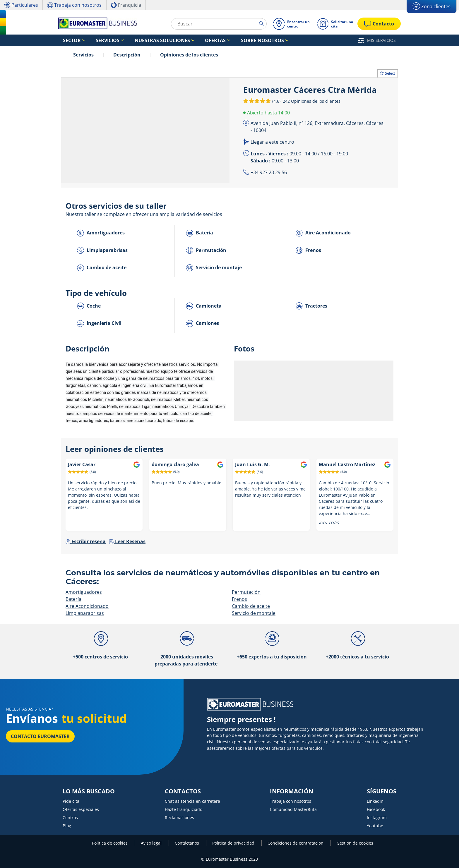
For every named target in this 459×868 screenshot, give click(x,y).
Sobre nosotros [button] (225, 41)
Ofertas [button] (187, 41)
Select (388, 73)
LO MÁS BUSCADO (89, 791)
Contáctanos (187, 843)
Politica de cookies (110, 843)
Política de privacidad (234, 843)
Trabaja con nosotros (291, 801)
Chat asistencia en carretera (192, 801)
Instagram (377, 818)
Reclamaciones (179, 818)
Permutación (206, 251)
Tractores (311, 306)
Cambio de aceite (102, 268)
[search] (262, 24)
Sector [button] (68, 41)
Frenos (308, 251)
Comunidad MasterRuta (293, 809)
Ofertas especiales (81, 809)
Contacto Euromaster (40, 736)
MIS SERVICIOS (377, 40)
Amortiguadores (101, 233)
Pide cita (71, 801)
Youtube (375, 826)
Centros (70, 818)
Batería (200, 233)
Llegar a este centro (272, 142)
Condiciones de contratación (296, 843)
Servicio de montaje (214, 268)
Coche (89, 306)
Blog (67, 826)
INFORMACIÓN (292, 791)
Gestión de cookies (355, 843)
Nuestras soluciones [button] (143, 41)
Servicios (83, 55)
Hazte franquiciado (184, 809)
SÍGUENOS (382, 791)
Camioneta (204, 306)
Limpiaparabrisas (102, 251)
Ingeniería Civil (99, 324)
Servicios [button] (97, 41)
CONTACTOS (183, 791)
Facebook (376, 809)
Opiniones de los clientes (189, 55)
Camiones (203, 324)
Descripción (127, 55)
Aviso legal (152, 843)
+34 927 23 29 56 (269, 172)
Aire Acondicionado (323, 233)
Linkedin (375, 801)
